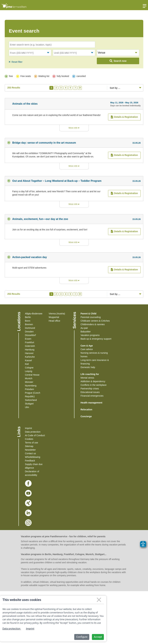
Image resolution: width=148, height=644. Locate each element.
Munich (29, 378)
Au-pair (84, 328)
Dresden (29, 332)
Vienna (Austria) (57, 314)
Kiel (27, 364)
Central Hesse (32, 375)
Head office (55, 321)
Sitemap (29, 446)
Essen (28, 339)
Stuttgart (29, 404)
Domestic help (88, 367)
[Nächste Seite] (75, 88)
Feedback (30, 461)
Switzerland (31, 400)
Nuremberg (31, 386)
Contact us (30, 453)
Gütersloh (30, 346)
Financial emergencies (92, 396)
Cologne (29, 368)
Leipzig (29, 371)
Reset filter (16, 62)
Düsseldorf (30, 335)
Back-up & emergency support (96, 339)
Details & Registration (124, 117)
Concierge (86, 416)
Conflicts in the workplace (94, 385)
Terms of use (32, 443)
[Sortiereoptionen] (125, 88)
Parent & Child (88, 314)
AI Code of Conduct (35, 435)
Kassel (28, 360)
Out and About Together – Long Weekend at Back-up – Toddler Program (57, 181)
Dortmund (30, 328)
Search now (118, 61)
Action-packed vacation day (30, 257)
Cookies (29, 439)
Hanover (29, 353)
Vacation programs (90, 335)
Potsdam (30, 389)
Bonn (28, 321)
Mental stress (87, 378)
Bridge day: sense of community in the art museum (44, 143)
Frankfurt (30, 342)
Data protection (33, 432)
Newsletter (30, 450)
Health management (91, 403)
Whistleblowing (33, 457)
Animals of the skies (25, 104)
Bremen (29, 324)
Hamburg (30, 350)
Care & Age (87, 346)
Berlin (28, 317)
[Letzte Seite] (80, 88)
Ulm (27, 407)
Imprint (29, 428)
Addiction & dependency (93, 381)
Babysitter (86, 332)
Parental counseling (91, 317)
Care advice (87, 349)
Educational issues (90, 392)
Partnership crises (90, 389)
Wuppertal (54, 317)
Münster (29, 382)
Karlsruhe (30, 357)
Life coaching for (90, 374)
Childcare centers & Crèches (95, 321)
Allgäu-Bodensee (34, 314)
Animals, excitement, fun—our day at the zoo (40, 219)
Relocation (87, 410)
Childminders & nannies (93, 324)
